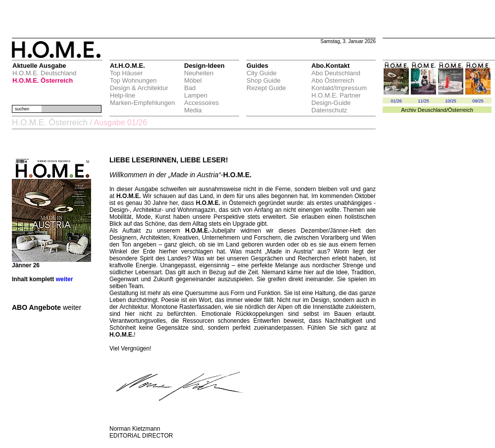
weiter (65, 279)
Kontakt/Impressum (339, 88)
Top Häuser (126, 73)
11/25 (423, 101)
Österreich (461, 110)
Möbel (193, 80)
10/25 (451, 101)
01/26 (396, 101)
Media (193, 110)
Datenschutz (329, 110)
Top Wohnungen (133, 80)
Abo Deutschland (336, 73)
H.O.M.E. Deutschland (44, 73)
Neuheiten (199, 73)
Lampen (196, 95)
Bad (190, 88)
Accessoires (201, 103)
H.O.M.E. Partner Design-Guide (336, 99)
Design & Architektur (139, 88)
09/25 (478, 101)
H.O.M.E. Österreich (43, 80)
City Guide (262, 73)
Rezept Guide (266, 88)
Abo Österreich (333, 80)
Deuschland (432, 110)
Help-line (123, 95)
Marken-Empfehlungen (143, 103)
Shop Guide (264, 80)
